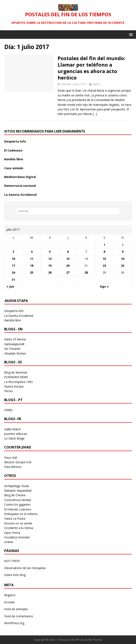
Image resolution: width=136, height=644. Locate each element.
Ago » (104, 286)
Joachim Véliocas (16, 434)
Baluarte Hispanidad (18, 491)
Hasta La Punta (15, 518)
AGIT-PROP (12, 561)
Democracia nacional (20, 186)
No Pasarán (12, 349)
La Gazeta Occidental (20, 195)
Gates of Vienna (15, 339)
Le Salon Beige (14, 438)
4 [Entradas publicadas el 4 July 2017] (32, 252)
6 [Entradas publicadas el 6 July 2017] (68, 252)
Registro (10, 595)
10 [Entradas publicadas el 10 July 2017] (13, 259)
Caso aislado (14, 168)
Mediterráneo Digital (20, 177)
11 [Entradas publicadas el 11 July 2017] (32, 259)
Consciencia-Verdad (17, 500)
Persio (8, 391)
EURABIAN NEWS (16, 377)
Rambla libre (14, 159)
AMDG (96, 84)
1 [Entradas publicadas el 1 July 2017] (104, 245)
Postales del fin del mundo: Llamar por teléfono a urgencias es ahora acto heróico (91, 68)
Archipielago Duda (17, 486)
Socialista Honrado (17, 537)
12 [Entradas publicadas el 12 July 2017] (50, 259)
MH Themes (95, 640)
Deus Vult (11, 458)
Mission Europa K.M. (18, 462)
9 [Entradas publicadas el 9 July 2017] (123, 252)
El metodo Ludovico (18, 509)
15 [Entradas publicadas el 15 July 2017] (104, 259)
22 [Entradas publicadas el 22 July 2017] (104, 266)
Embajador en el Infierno (21, 514)
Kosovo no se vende (18, 523)
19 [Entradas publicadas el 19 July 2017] (50, 266)
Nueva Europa (14, 386)
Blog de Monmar (16, 372)
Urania (9, 542)
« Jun (10, 286)
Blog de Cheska (15, 495)
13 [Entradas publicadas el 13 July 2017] (68, 259)
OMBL (9, 410)
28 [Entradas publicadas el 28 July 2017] (86, 272)
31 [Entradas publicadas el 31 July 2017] (13, 280)
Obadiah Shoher (15, 353)
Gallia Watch (13, 429)
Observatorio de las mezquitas (25, 568)
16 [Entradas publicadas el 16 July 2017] (123, 259)
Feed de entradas (16, 609)
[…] (95, 114)
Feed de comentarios (19, 616)
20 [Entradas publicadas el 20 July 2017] (68, 266)
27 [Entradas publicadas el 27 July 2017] (68, 272)
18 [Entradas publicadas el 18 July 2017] (32, 266)
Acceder (10, 602)
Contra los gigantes (17, 504)
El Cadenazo (13, 150)
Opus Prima (12, 533)
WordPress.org (14, 623)
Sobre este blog (15, 575)
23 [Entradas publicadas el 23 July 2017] (123, 266)
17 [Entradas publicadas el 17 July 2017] (13, 266)
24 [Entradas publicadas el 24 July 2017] (13, 272)
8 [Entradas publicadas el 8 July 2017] (104, 252)
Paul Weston (13, 467)
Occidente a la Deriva (19, 528)
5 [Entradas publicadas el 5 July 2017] (50, 252)
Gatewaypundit (14, 344)
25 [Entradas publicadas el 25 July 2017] (32, 272)
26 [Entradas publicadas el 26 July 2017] (50, 272)
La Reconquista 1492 (18, 382)
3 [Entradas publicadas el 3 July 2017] (13, 252)
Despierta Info (15, 141)
